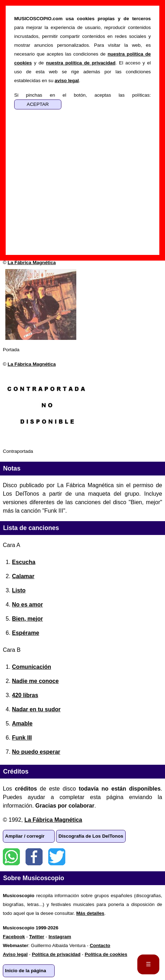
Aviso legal (15, 954)
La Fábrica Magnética (32, 263)
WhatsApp (11, 857)
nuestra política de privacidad (81, 63)
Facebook (34, 857)
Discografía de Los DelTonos (91, 836)
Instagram (60, 937)
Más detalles (90, 913)
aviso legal (67, 81)
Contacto (100, 945)
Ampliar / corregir (25, 836)
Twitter (57, 857)
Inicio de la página (26, 971)
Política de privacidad (56, 954)
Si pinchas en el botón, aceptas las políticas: (82, 95)
